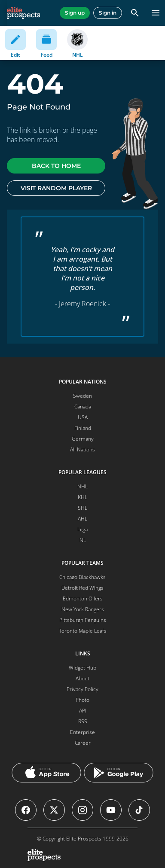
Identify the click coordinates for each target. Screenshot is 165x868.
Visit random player (56, 188)
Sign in (108, 13)
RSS (83, 721)
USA (83, 417)
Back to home (56, 166)
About (82, 678)
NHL (82, 486)
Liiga (82, 529)
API (83, 711)
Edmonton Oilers (83, 598)
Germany (83, 439)
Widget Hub (82, 668)
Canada (83, 407)
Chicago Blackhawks (82, 577)
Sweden (82, 396)
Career (83, 743)
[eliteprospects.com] (23, 13)
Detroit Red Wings (82, 588)
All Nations (82, 449)
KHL (82, 497)
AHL (82, 519)
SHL (82, 508)
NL (83, 540)
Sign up (75, 13)
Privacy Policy (82, 689)
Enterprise (82, 732)
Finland (83, 428)
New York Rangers (83, 609)
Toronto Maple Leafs (83, 631)
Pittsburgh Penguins (83, 620)
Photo (82, 700)
